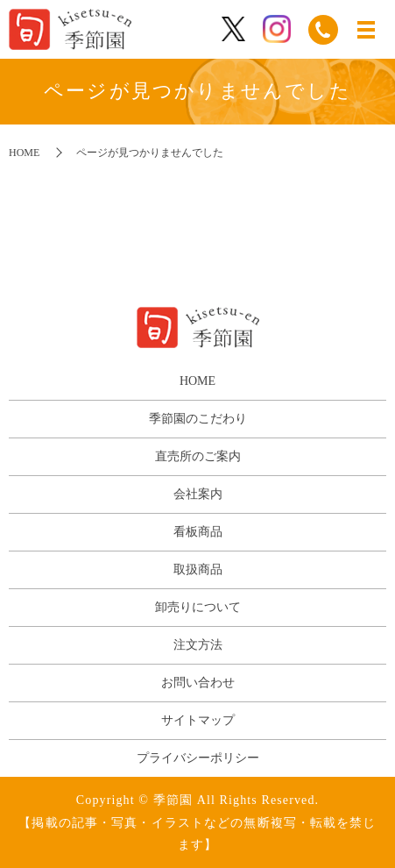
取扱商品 (198, 569)
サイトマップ (198, 720)
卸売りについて (198, 607)
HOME (24, 153)
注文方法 (198, 645)
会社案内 (198, 494)
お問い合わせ (198, 683)
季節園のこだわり (198, 419)
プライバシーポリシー (198, 758)
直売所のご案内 (198, 456)
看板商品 (198, 532)
